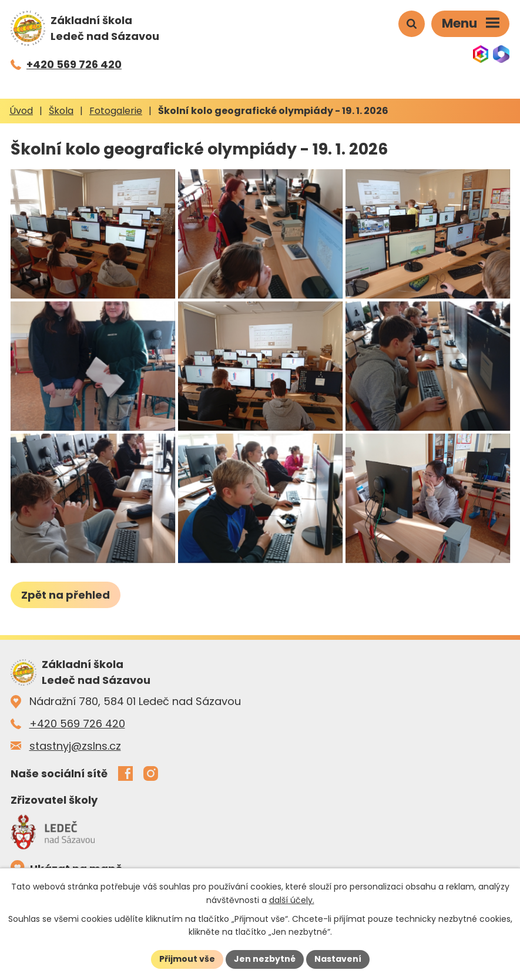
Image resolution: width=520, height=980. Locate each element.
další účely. (292, 900)
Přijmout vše (187, 959)
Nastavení (338, 959)
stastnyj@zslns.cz (75, 746)
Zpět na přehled (66, 595)
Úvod (21, 111)
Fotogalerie (116, 111)
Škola (61, 111)
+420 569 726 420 (77, 724)
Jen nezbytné (265, 959)
